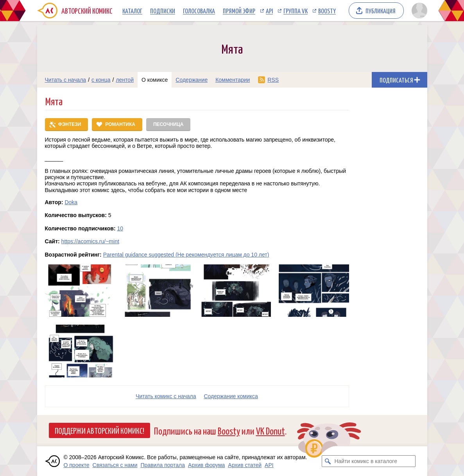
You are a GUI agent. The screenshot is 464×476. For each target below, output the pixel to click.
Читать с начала (66, 80)
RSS (273, 80)
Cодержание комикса (231, 396)
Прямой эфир (239, 11)
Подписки (163, 11)
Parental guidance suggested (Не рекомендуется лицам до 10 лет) (186, 255)
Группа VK (296, 11)
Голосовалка (199, 11)
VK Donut (271, 430)
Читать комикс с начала (166, 396)
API (269, 11)
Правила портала (163, 465)
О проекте (77, 465)
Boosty (327, 11)
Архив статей (245, 465)
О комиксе (155, 80)
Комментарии (233, 80)
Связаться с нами (115, 465)
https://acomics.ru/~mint (90, 241)
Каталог (132, 11)
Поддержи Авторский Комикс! (99, 430)
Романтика (120, 124)
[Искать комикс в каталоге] (328, 461)
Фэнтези (70, 124)
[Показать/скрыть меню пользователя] (418, 11)
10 (120, 228)
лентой (125, 80)
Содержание (192, 80)
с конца (101, 80)
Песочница (168, 124)
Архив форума (206, 465)
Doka (71, 202)
